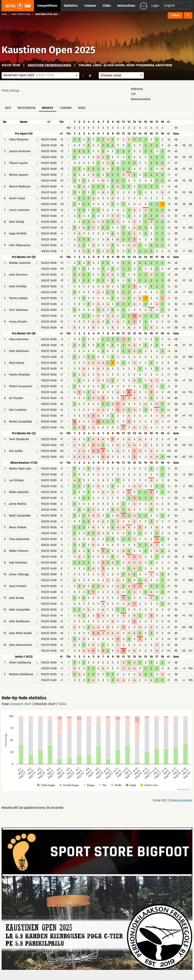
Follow (175, 15)
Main (4, 14)
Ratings (15, 91)
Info (8, 108)
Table (62, 704)
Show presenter (181, 800)
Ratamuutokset (141, 99)
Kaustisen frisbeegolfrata (49, 65)
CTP (133, 94)
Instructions (126, 6)
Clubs (107, 6)
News (82, 108)
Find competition (21, 14)
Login (155, 6)
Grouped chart (21, 704)
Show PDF (160, 800)
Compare (66, 108)
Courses (90, 6)
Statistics (71, 6)
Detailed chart (45, 704)
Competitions (47, 6)
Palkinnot (137, 89)
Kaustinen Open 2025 (49, 50)
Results (48, 108)
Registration (27, 108)
